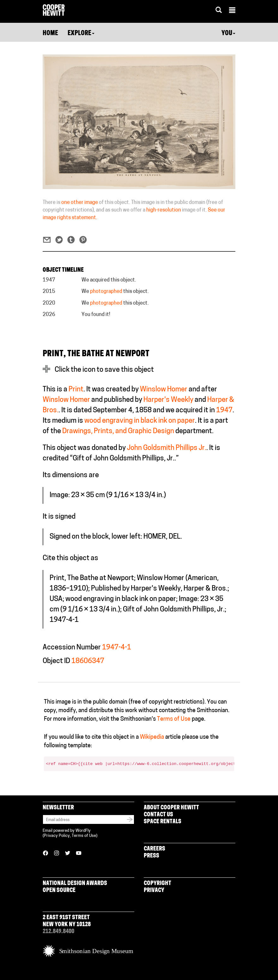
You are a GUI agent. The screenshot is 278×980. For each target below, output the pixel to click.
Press (151, 856)
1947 (224, 411)
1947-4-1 (117, 648)
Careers (154, 849)
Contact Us (158, 815)
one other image (80, 203)
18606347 (88, 661)
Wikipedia (152, 737)
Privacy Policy (57, 836)
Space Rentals (163, 822)
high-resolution (164, 210)
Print (76, 390)
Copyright (157, 884)
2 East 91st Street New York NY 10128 (67, 921)
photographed (106, 292)
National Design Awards (75, 884)
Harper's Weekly (168, 400)
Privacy (154, 891)
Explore (81, 34)
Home (50, 34)
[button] (232, 11)
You (228, 34)
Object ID (56, 661)
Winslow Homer (164, 390)
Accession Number (72, 648)
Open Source (59, 891)
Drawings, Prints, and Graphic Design (118, 431)
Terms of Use (174, 719)
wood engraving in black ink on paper (140, 421)
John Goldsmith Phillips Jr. (167, 448)
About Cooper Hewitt (171, 808)
